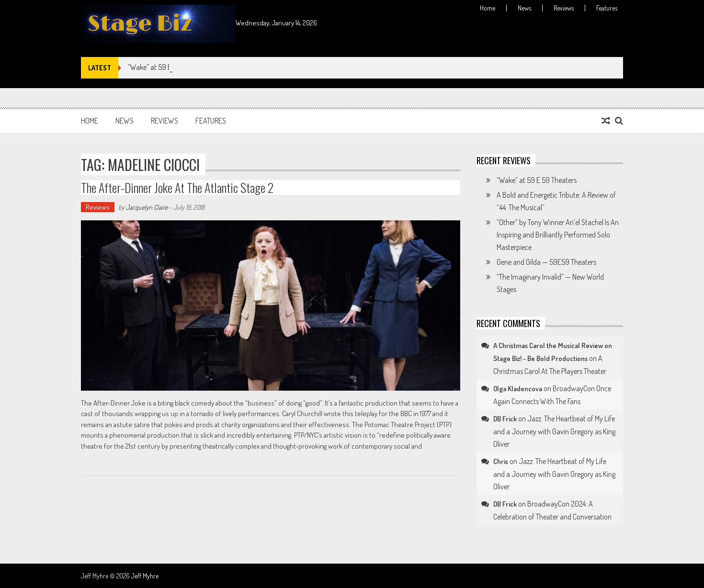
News (524, 8)
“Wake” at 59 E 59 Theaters (537, 180)
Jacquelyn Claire (147, 207)
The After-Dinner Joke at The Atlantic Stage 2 (177, 187)
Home (488, 8)
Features (607, 8)
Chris (501, 461)
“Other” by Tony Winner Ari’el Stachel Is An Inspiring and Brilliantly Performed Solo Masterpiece (558, 235)
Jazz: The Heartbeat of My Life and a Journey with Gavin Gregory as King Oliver (554, 431)
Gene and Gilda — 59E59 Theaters (546, 262)
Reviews (564, 8)
